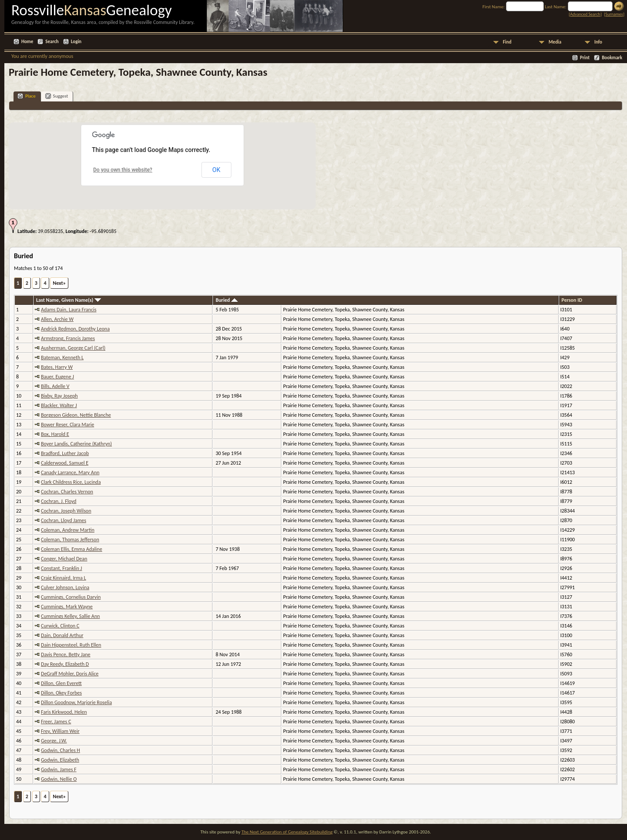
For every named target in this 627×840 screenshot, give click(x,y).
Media (555, 42)
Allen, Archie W (57, 319)
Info (598, 42)
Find (507, 42)
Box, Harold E (55, 434)
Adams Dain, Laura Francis (69, 310)
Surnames (614, 14)
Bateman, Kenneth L (62, 358)
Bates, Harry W (57, 367)
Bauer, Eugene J (57, 377)
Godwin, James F (59, 769)
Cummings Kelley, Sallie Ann (70, 616)
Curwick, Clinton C (60, 626)
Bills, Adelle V (55, 386)
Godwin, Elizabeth (60, 760)
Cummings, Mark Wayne (67, 607)
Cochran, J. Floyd (59, 501)
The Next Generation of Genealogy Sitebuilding (287, 832)
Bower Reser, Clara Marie (67, 425)
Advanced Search (585, 14)
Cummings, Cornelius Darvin (71, 597)
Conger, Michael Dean (64, 559)
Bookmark (612, 58)
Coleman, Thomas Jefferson (70, 540)
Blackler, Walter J (59, 405)
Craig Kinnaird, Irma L (64, 578)
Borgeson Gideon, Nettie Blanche (76, 415)
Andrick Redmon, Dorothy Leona (75, 329)
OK (216, 170)
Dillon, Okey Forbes (61, 693)
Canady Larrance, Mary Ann (70, 472)
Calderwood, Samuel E (65, 463)
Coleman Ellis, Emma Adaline (72, 549)
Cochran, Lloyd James (64, 520)
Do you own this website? (123, 170)
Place (27, 96)
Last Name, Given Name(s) (69, 300)
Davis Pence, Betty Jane (66, 654)
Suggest (57, 96)
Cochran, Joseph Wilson (66, 511)
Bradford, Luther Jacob (65, 453)
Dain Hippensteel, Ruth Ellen (71, 645)
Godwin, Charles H (61, 750)
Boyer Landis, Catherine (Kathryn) (76, 444)
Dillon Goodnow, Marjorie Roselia (76, 702)
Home (27, 42)
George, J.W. (54, 741)
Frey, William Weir (60, 731)
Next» (59, 283)
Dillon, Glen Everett (61, 683)
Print (585, 58)
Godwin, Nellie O (59, 779)
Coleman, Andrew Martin (68, 530)
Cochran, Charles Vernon (67, 492)
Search (52, 42)
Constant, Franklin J (61, 568)
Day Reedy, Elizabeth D (65, 664)
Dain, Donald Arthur (62, 635)
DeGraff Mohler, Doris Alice (70, 674)
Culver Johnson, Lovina (65, 587)
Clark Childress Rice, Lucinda (71, 482)
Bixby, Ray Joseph (59, 396)
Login (76, 42)
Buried (227, 300)
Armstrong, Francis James (68, 338)
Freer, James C (56, 722)
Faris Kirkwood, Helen (64, 712)
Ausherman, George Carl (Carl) (73, 348)
